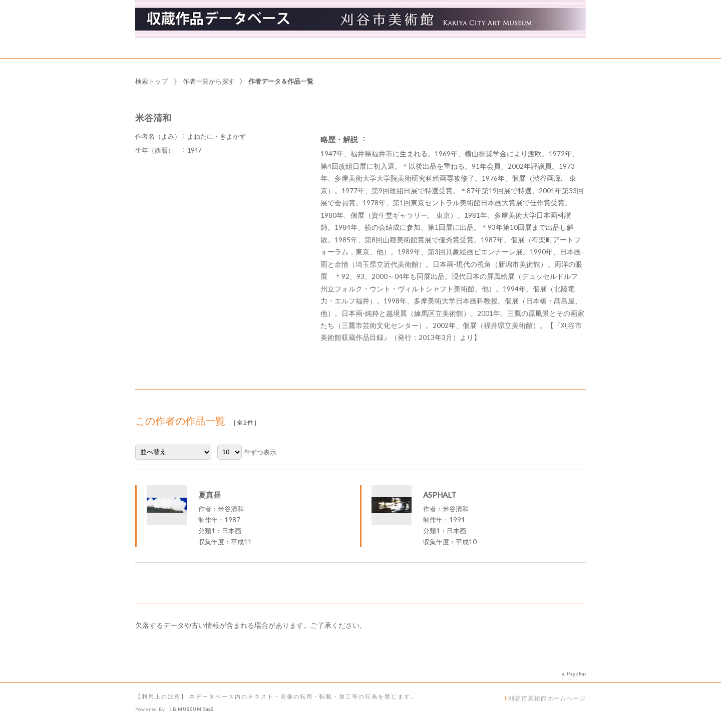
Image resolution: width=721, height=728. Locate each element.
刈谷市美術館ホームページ (547, 698)
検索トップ (151, 81)
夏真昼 (210, 495)
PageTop (576, 673)
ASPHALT (440, 495)
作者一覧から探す (209, 81)
